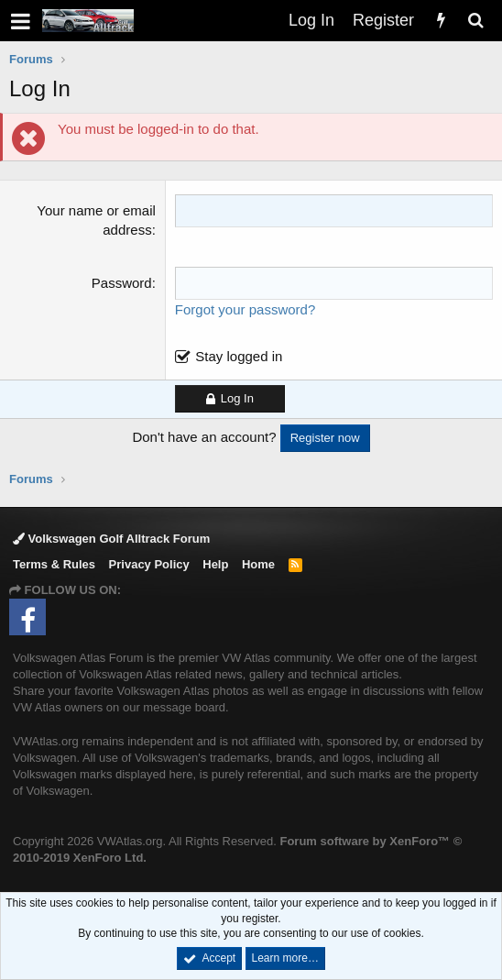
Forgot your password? (245, 309)
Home (258, 564)
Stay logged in (239, 356)
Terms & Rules (54, 564)
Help (215, 564)
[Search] (475, 21)
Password (122, 283)
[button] (21, 21)
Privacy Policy (149, 564)
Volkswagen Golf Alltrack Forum (111, 539)
